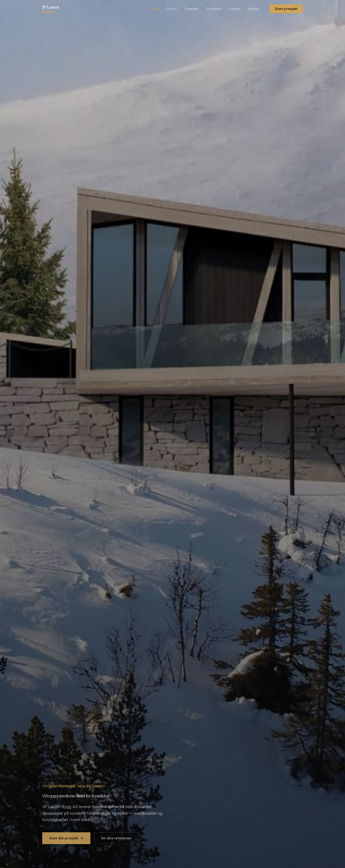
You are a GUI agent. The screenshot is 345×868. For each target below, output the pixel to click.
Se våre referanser (116, 841)
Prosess (235, 9)
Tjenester (192, 9)
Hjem (155, 9)
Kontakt (254, 9)
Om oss (171, 9)
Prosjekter (214, 9)
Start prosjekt (286, 9)
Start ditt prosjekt (66, 841)
